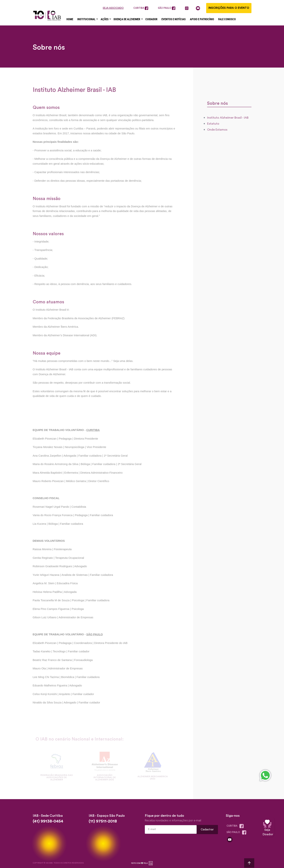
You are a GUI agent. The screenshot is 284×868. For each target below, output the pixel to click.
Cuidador (151, 19)
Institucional (87, 19)
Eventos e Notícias (174, 19)
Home (70, 19)
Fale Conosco (227, 19)
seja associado (113, 8)
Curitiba (236, 826)
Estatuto (213, 128)
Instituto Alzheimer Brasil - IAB (228, 122)
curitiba (141, 8)
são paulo (167, 8)
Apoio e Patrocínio (202, 19)
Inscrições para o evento (229, 8)
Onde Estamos (217, 134)
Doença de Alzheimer (127, 19)
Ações (105, 19)
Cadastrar (207, 829)
